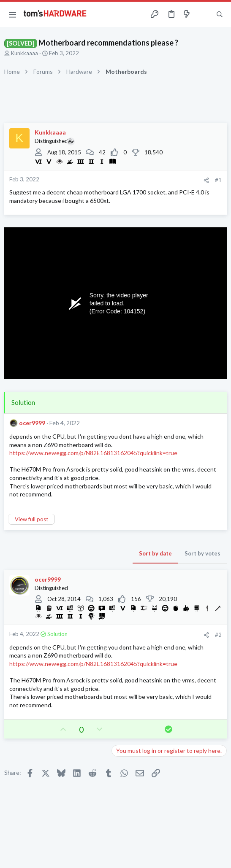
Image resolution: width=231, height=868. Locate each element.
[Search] (220, 14)
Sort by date (155, 553)
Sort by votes (202, 553)
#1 (218, 180)
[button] (13, 14)
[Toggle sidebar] (203, 14)
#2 (218, 635)
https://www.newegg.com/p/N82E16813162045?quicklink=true (93, 453)
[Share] (206, 180)
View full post (31, 519)
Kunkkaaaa (24, 53)
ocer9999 (32, 423)
